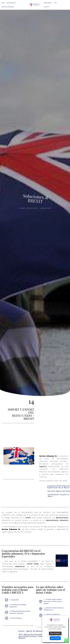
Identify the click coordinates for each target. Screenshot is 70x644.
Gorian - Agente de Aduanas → (32, 631)
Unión (28, 518)
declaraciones (62, 518)
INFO (56, 3)
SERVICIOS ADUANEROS (8, 7)
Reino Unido (33, 564)
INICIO (3, 3)
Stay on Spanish (55, 633)
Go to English (55, 638)
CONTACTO (47, 7)
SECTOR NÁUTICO (12, 3)
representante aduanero (57, 520)
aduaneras (20, 566)
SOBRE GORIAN (48, 3)
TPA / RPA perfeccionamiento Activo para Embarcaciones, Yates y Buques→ (35, 636)
